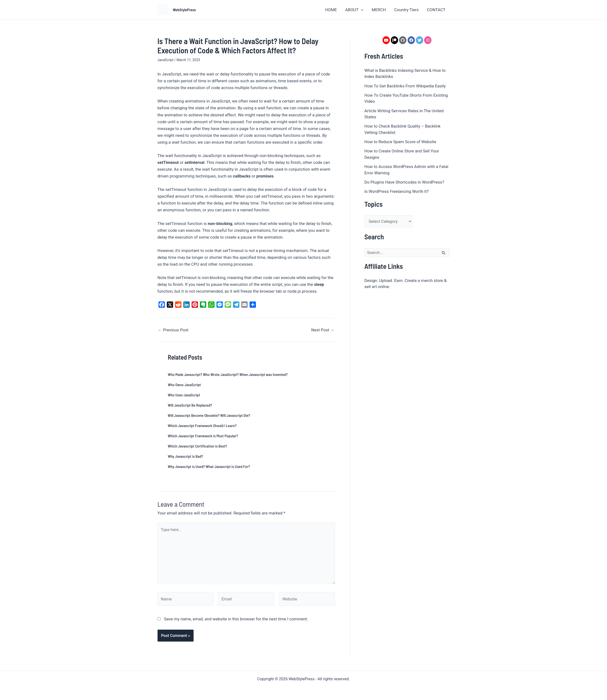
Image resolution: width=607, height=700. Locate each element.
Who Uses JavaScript (184, 395)
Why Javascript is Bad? (185, 456)
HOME (331, 10)
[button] (361, 10)
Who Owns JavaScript (184, 385)
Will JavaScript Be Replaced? (190, 405)
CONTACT (436, 10)
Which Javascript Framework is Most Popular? (203, 436)
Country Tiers (406, 10)
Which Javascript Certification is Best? (197, 446)
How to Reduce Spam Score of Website (400, 142)
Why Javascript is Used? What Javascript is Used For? (209, 466)
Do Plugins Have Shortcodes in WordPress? (404, 182)
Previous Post (173, 330)
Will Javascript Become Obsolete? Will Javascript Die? (209, 415)
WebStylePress (184, 10)
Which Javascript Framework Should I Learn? (202, 425)
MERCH (379, 10)
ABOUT (354, 10)
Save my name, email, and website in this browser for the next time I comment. (236, 619)
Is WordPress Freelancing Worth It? (397, 191)
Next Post (323, 330)
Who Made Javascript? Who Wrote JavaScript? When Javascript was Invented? (228, 374)
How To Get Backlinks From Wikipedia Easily (405, 86)
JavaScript (166, 60)
